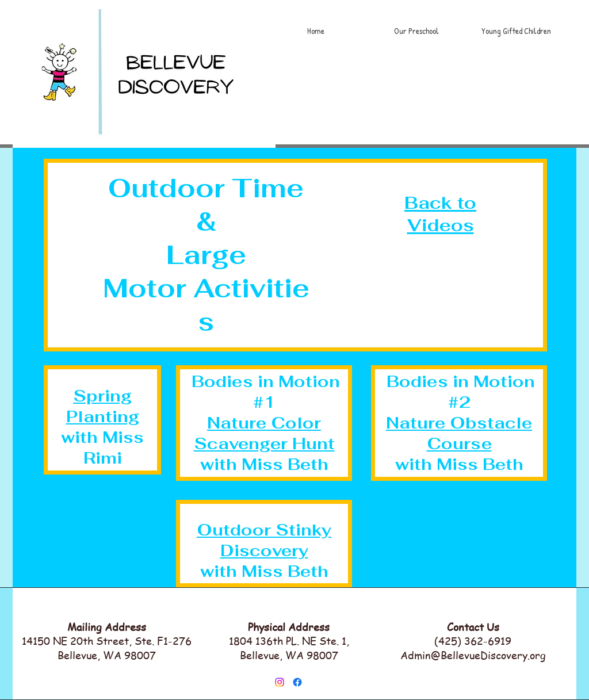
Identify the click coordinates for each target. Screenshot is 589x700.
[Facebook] (297, 682)
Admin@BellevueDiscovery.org (473, 655)
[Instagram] (280, 682)
